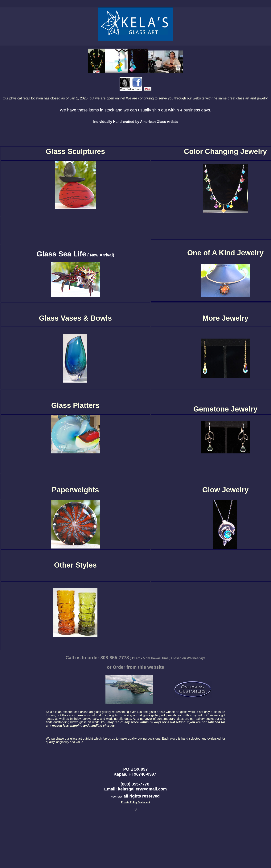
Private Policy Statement (136, 802)
